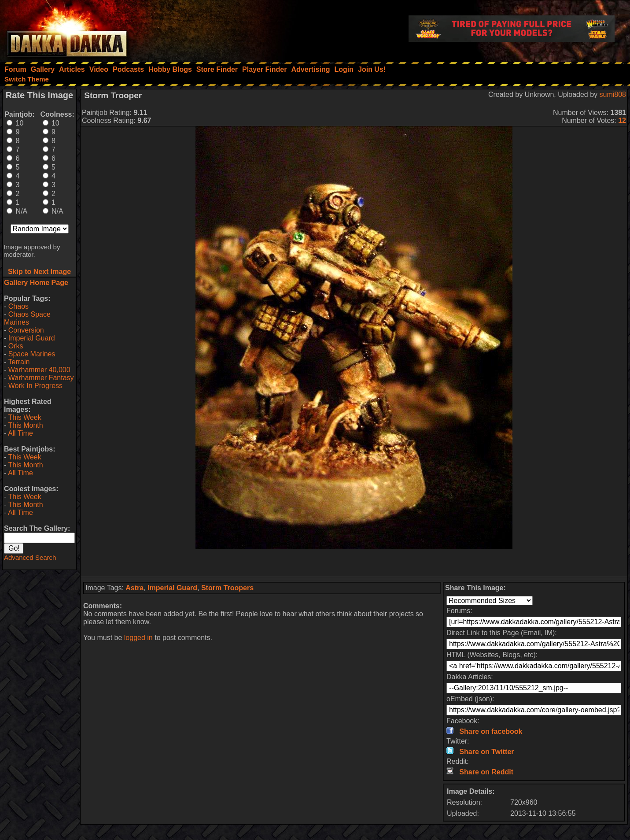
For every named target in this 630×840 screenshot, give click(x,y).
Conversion (26, 330)
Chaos (18, 306)
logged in (138, 638)
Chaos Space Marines (27, 318)
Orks (16, 346)
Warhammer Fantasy (41, 378)
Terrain (19, 362)
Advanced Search (30, 557)
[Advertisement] (354, 562)
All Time (20, 433)
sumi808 (613, 94)
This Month (25, 425)
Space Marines (32, 354)
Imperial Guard (32, 338)
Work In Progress (35, 386)
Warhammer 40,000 (39, 370)
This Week (24, 417)
